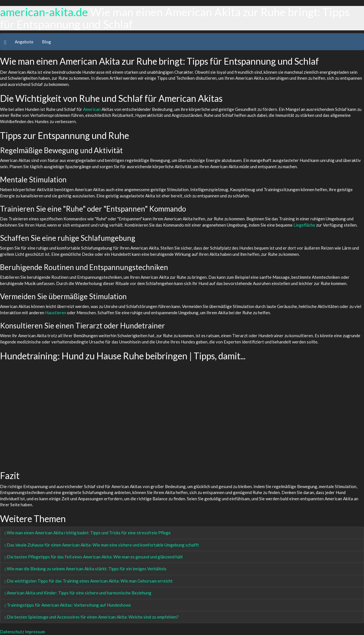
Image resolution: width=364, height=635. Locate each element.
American (92, 109)
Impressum (35, 632)
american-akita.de (44, 12)
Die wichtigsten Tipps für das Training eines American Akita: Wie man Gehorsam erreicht (89, 581)
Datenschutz (12, 632)
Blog (46, 42)
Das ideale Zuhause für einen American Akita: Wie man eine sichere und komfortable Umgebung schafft (102, 545)
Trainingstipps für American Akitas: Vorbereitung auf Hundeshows (68, 605)
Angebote (24, 42)
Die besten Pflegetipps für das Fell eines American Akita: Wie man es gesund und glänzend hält (94, 557)
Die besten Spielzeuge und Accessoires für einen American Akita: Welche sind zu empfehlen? (92, 617)
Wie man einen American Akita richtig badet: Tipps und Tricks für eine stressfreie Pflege (88, 533)
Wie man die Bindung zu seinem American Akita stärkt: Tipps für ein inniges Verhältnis (85, 569)
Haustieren (56, 313)
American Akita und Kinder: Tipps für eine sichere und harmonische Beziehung (78, 593)
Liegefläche (304, 225)
